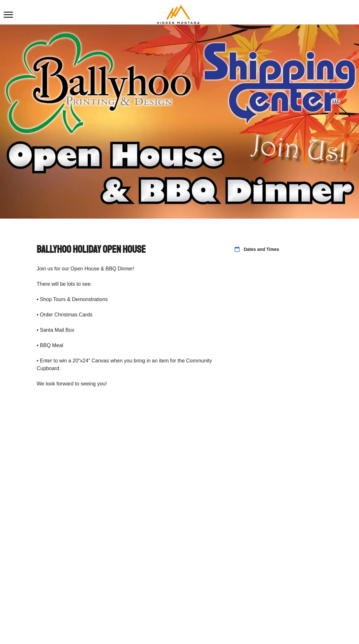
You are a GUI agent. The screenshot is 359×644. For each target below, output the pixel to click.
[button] (8, 15)
